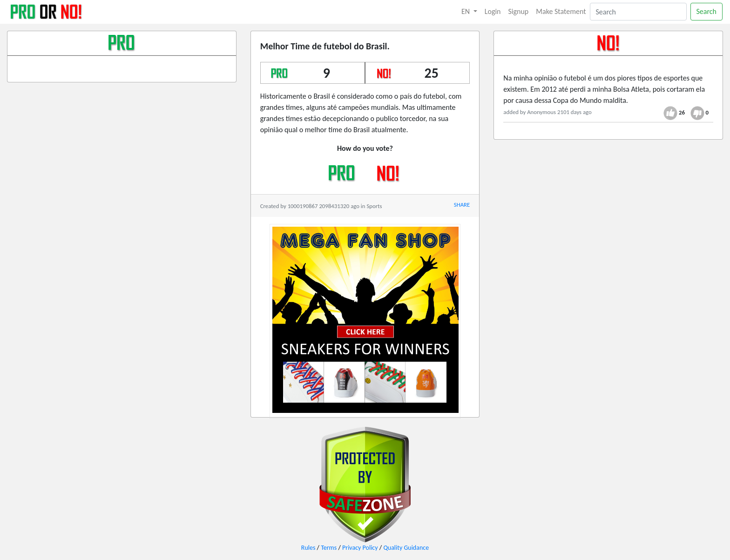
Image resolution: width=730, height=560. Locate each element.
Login (493, 11)
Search (707, 11)
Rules (308, 548)
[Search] (638, 12)
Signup (519, 11)
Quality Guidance (406, 548)
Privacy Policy (360, 548)
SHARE (462, 205)
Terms (329, 548)
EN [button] (466, 11)
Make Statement (561, 11)
